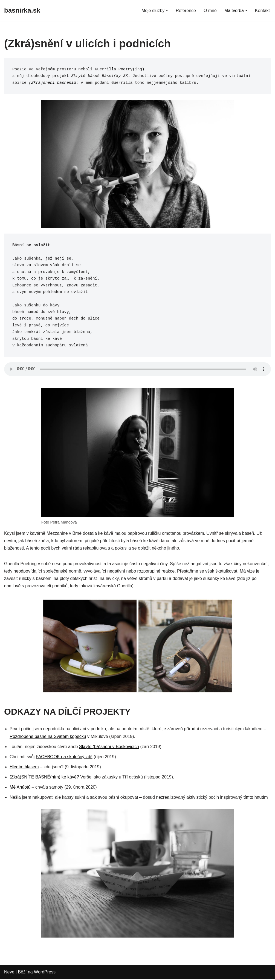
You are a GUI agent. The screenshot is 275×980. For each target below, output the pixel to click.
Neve (9, 973)
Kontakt (262, 11)
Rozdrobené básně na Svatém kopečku (48, 737)
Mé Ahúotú (20, 788)
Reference (186, 11)
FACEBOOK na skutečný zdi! (64, 758)
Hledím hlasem (24, 768)
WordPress (45, 973)
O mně (210, 11)
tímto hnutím (256, 798)
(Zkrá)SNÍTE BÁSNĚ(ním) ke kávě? (44, 778)
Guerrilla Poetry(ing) (120, 69)
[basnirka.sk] (22, 11)
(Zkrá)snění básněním (52, 83)
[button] (167, 10)
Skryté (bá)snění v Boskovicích (109, 747)
